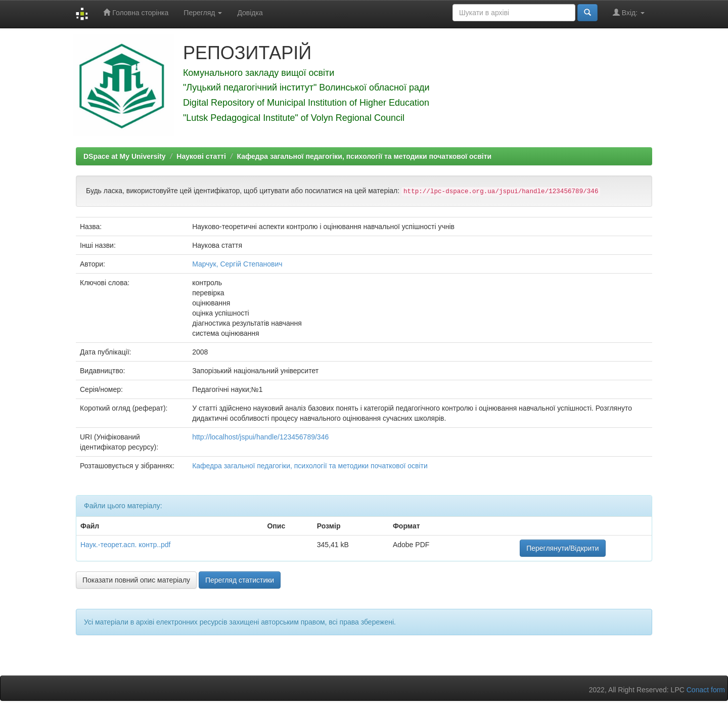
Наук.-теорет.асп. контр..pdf (126, 545)
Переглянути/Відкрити (562, 548)
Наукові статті (201, 156)
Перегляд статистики (240, 580)
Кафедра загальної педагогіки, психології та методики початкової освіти (364, 156)
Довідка (250, 13)
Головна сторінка (136, 12)
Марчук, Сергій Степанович (237, 264)
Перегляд (203, 13)
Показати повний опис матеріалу (136, 580)
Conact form (706, 690)
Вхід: (629, 12)
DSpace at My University (125, 156)
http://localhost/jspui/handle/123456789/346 (260, 437)
